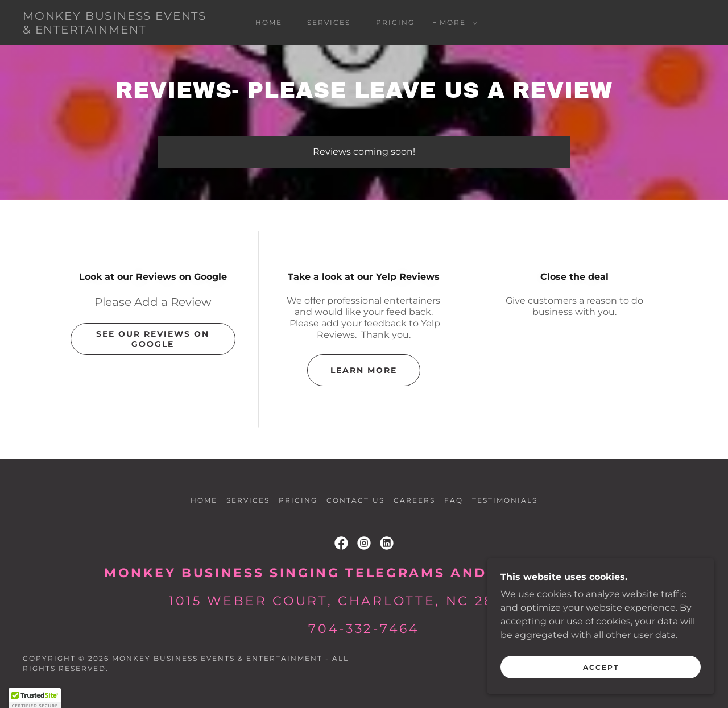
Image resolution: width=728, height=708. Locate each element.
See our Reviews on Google (153, 339)
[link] (116, 30)
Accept (601, 667)
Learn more (364, 370)
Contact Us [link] (355, 500)
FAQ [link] (454, 500)
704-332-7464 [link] (364, 629)
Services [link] (329, 22)
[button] (456, 23)
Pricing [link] (395, 22)
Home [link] (269, 22)
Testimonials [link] (505, 500)
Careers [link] (414, 500)
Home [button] (204, 500)
